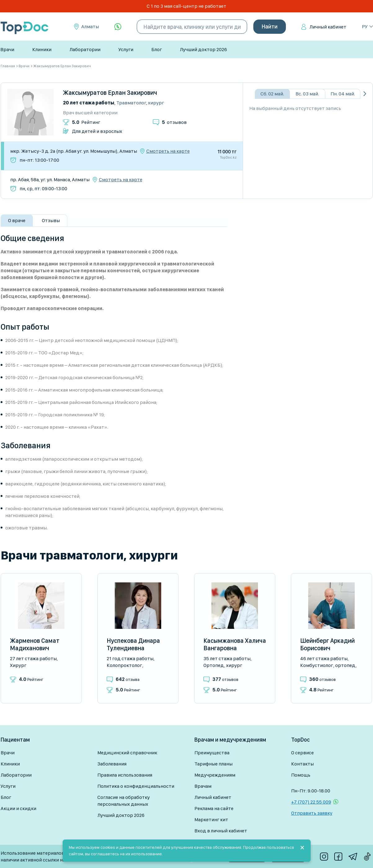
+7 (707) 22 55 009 (311, 802)
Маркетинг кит (211, 820)
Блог (157, 49)
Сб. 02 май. (272, 94)
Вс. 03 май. (307, 94)
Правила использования (125, 775)
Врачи (7, 49)
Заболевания (112, 764)
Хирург (156, 103)
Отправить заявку (312, 813)
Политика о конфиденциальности (136, 786)
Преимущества (212, 753)
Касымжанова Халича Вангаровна (235, 644)
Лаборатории (85, 49)
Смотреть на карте (168, 151)
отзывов (174, 122)
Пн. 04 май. (343, 94)
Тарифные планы (213, 764)
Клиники (42, 49)
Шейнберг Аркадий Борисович (327, 644)
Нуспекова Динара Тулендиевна (133, 644)
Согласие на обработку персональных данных (124, 801)
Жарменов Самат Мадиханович (35, 644)
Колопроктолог (124, 665)
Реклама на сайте (214, 808)
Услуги (126, 49)
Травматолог (131, 103)
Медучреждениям (215, 775)
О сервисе (302, 753)
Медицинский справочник (127, 753)
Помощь (301, 775)
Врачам (203, 786)
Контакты (302, 764)
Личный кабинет (328, 27)
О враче (17, 220)
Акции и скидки (18, 808)
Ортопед (214, 665)
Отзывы (51, 220)
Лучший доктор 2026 (203, 49)
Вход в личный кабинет (221, 831)
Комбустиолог (317, 665)
